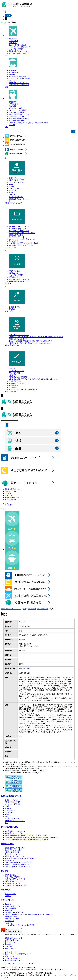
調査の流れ (13, 191)
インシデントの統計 (16, 108)
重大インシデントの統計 (17, 45)
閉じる (3, 509)
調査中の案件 (13, 41)
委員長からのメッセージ (17, 178)
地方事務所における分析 (17, 116)
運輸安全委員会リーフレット (19, 199)
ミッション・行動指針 (17, 182)
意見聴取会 (13, 387)
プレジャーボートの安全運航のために (22, 239)
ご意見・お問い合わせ (13, 958)
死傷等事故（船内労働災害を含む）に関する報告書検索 (28, 123)
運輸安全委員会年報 (16, 235)
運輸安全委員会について (13, 203)
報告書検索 (13, 39)
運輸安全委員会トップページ (11, 609)
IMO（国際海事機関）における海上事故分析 (24, 243)
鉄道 (6, 87)
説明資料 (27, 669)
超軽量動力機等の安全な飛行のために (22, 245)
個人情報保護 (13, 385)
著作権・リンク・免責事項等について (18, 954)
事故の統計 (13, 43)
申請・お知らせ (10, 392)
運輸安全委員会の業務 (17, 180)
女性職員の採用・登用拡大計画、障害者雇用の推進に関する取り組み (33, 379)
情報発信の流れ (14, 271)
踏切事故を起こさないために (19, 231)
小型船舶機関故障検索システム (20, 281)
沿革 (10, 201)
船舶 (6, 127)
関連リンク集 (9, 956)
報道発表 (12, 309)
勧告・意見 (13, 81)
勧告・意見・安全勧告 (17, 49)
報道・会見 (9, 311)
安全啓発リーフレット (17, 237)
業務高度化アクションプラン (19, 335)
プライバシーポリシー (13, 952)
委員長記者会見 (14, 307)
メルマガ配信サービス (17, 371)
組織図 (11, 184)
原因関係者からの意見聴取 (18, 377)
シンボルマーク (14, 188)
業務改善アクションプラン (18, 339)
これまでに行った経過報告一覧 (20, 47)
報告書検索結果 (43, 609)
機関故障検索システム (17, 121)
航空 (6, 55)
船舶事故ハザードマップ (17, 273)
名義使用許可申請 (15, 381)
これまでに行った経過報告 (18, 110)
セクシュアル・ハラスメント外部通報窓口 (24, 390)
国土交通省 (9, 505)
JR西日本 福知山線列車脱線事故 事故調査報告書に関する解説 (30, 341)
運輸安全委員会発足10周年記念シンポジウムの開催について (30, 343)
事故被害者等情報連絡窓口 (14, 960)
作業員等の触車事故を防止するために (22, 233)
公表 (20, 669)
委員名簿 (12, 186)
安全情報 (8, 283)
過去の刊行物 (13, 241)
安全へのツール (10, 247)
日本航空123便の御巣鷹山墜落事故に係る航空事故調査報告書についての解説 (36, 337)
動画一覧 (12, 125)
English (7, 503)
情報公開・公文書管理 (17, 383)
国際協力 (12, 193)
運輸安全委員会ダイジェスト (19, 51)
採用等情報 (13, 375)
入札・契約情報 (14, 373)
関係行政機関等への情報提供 (19, 53)
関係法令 (12, 195)
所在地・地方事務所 (16, 197)
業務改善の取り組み (12, 345)
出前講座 (12, 369)
